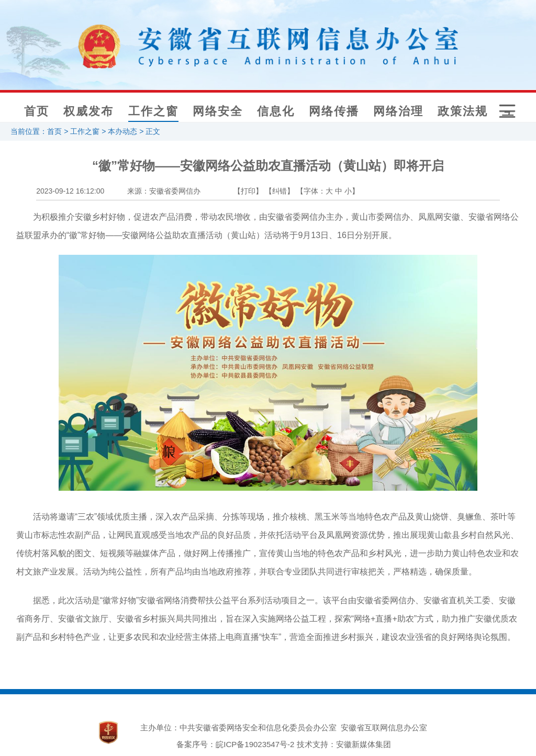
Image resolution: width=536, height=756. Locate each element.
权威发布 (88, 111)
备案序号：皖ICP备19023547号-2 (235, 744)
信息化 (276, 111)
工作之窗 (153, 111)
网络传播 (334, 111)
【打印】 (248, 191)
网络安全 (218, 111)
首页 (37, 111)
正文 (153, 131)
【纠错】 (280, 191)
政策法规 (463, 111)
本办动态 (122, 131)
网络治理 (398, 111)
